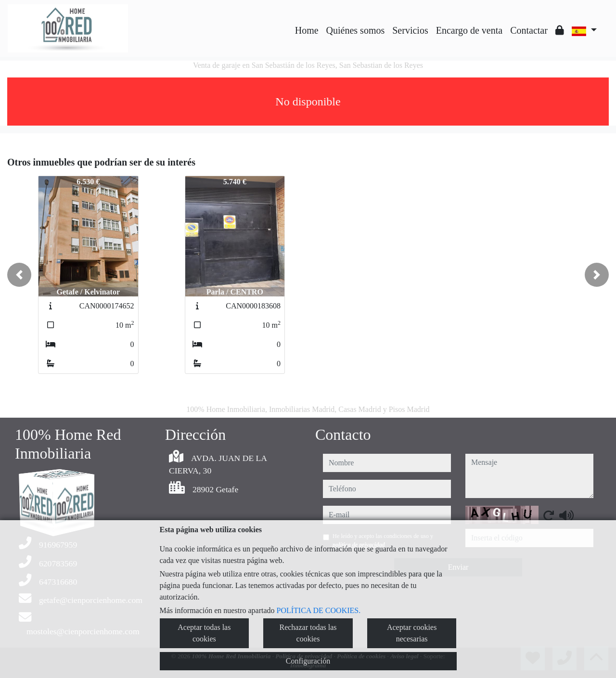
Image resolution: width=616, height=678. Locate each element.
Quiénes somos (356, 30)
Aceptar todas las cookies (204, 633)
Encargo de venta (469, 30)
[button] (19, 275)
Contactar (529, 30)
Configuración (308, 661)
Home (307, 30)
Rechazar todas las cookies (308, 633)
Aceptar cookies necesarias (412, 633)
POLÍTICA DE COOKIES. (319, 610)
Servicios (410, 30)
